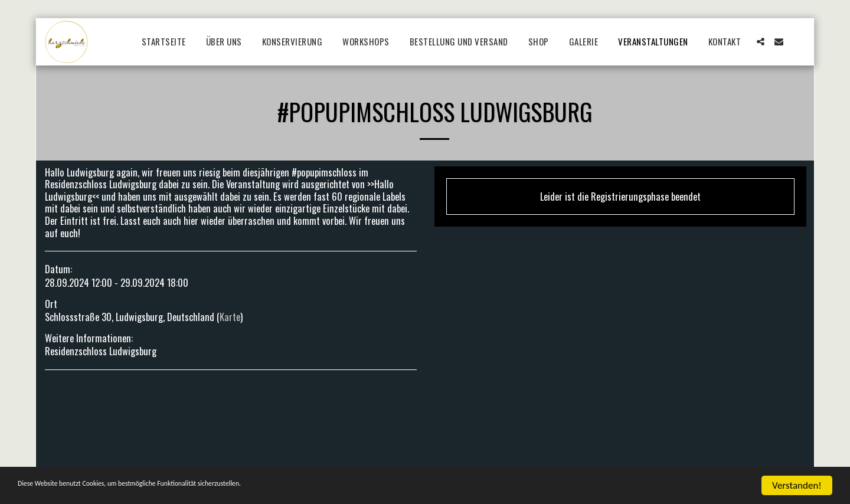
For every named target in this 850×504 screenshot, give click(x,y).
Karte (230, 317)
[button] (761, 42)
